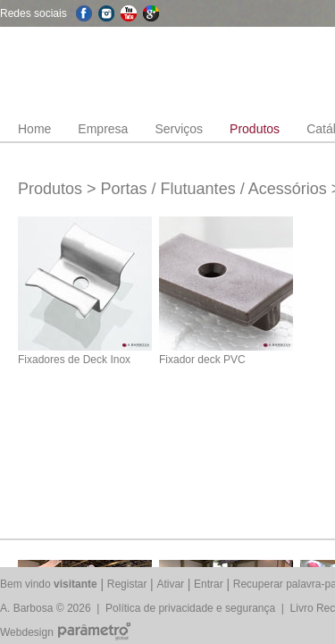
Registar (127, 584)
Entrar (209, 584)
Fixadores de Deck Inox (74, 360)
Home (34, 129)
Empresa (103, 129)
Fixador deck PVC (202, 360)
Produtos (255, 129)
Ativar (170, 584)
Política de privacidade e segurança (190, 608)
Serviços (179, 129)
